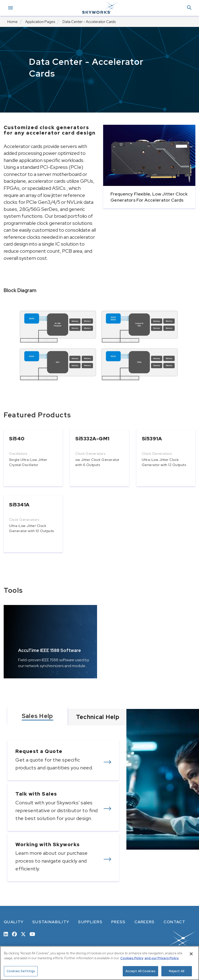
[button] (189, 8)
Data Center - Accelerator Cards (89, 22)
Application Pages (40, 22)
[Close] (191, 954)
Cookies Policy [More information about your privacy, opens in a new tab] (132, 958)
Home (12, 22)
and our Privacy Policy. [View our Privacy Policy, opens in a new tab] (162, 958)
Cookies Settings (21, 971)
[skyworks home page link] (162, 942)
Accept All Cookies (140, 971)
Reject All (177, 971)
